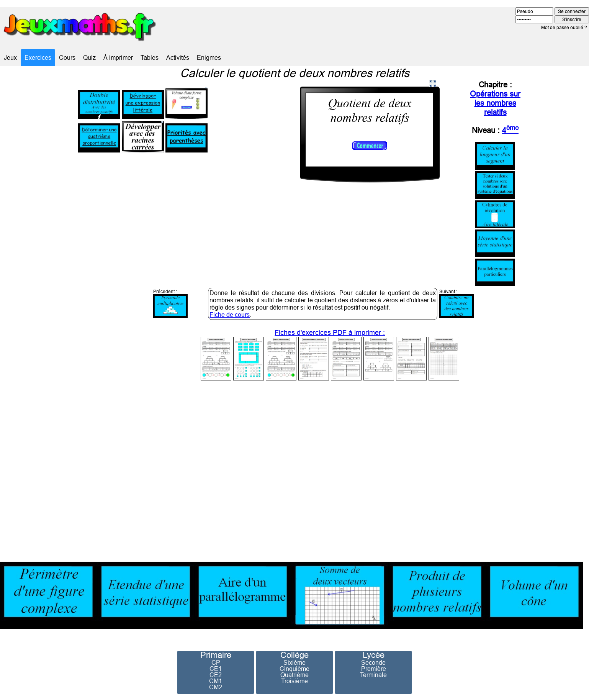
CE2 (216, 675)
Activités (178, 57)
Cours (67, 57)
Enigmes (209, 57)
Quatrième (294, 675)
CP (216, 662)
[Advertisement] (456, 469)
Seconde (373, 662)
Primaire (216, 655)
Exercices (38, 57)
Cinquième (294, 669)
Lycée (374, 655)
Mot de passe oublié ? (564, 27)
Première (374, 669)
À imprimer (118, 57)
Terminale (373, 675)
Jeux (10, 57)
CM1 (216, 681)
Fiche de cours (230, 315)
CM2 (216, 687)
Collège (294, 655)
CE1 (216, 669)
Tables (150, 57)
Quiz (89, 57)
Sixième (294, 662)
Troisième (294, 681)
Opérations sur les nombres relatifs (495, 103)
